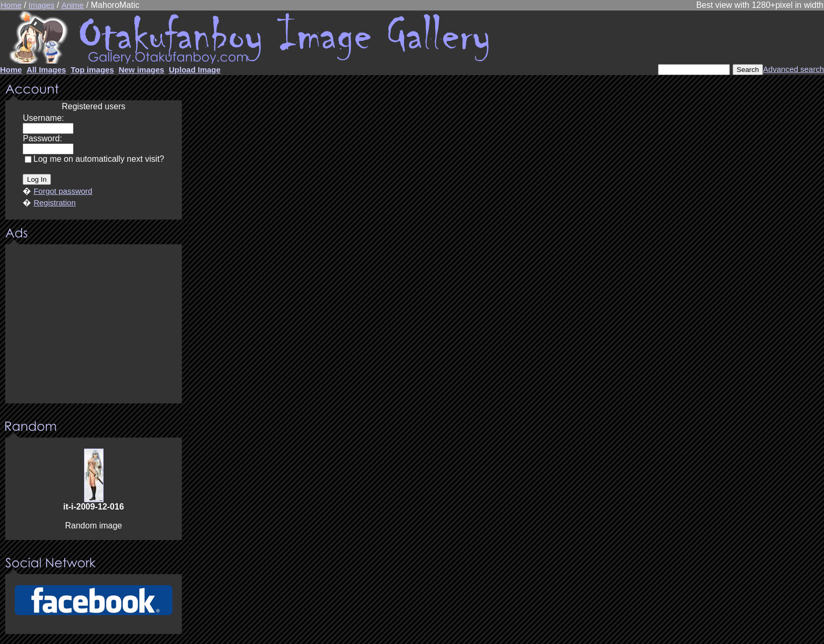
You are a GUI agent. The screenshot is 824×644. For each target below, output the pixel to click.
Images (41, 5)
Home (11, 5)
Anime (73, 5)
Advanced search (794, 69)
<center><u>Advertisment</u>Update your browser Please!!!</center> (94, 325)
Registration (55, 202)
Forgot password (63, 191)
